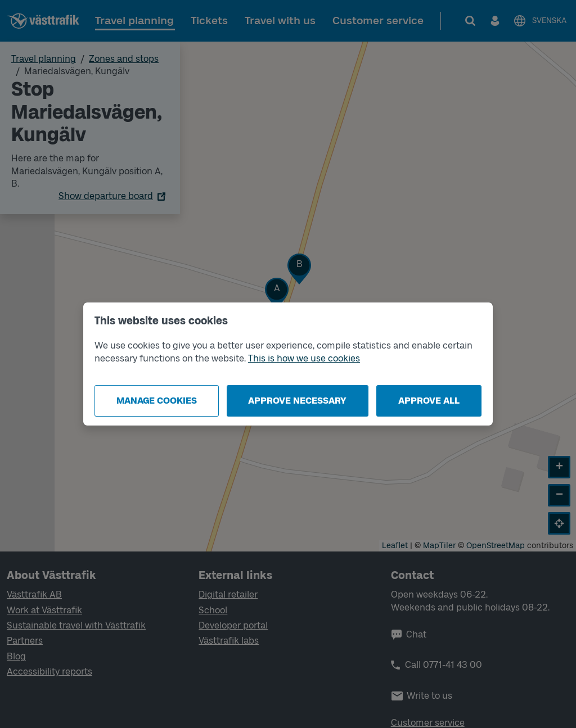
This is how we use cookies (304, 358)
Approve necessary (297, 401)
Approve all (429, 401)
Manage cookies (157, 401)
